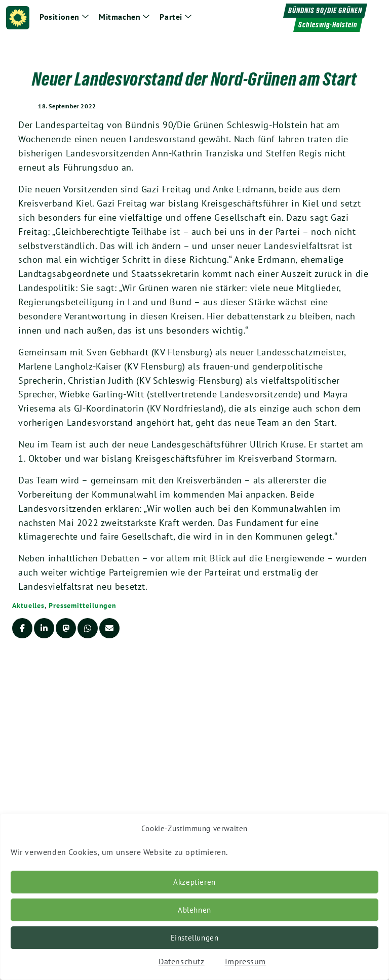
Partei (171, 17)
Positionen (60, 17)
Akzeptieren (194, 882)
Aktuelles (28, 605)
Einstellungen (195, 938)
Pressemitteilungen (83, 605)
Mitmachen (120, 17)
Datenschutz (182, 961)
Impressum (245, 961)
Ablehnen (194, 910)
